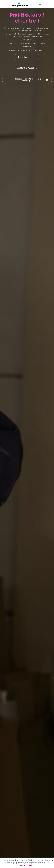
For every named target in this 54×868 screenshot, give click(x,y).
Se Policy (30, 865)
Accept (23, 865)
